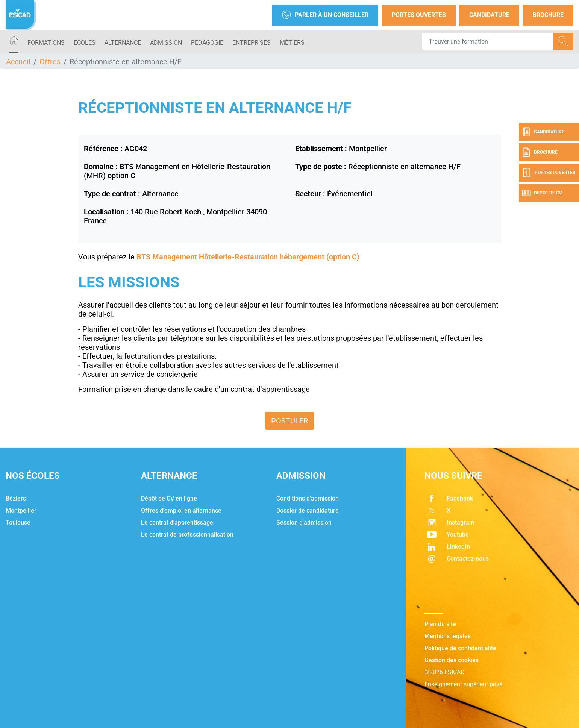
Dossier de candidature (308, 510)
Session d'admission (304, 522)
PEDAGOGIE (207, 43)
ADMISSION (166, 43)
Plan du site (440, 624)
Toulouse (18, 522)
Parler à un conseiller (325, 15)
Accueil (18, 62)
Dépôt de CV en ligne (169, 498)
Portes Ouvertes (419, 15)
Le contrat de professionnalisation (187, 535)
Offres (50, 62)
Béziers (16, 498)
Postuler (289, 421)
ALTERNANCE (123, 43)
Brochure (548, 15)
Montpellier (21, 510)
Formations (46, 43)
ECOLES (85, 43)
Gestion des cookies (452, 660)
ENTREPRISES (252, 43)
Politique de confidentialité (460, 648)
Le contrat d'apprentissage (177, 522)
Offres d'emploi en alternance (181, 510)
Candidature (489, 15)
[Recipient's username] (488, 41)
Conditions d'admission (308, 498)
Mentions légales (448, 636)
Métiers (292, 43)
